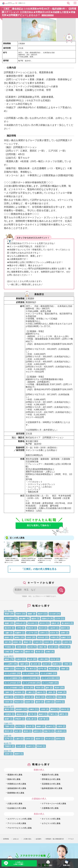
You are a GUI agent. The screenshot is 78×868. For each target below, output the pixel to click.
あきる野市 (9, 619)
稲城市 (7, 638)
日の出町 (53, 614)
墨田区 (28, 652)
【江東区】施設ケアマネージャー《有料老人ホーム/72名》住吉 (61, 560)
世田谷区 (41, 638)
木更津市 (59, 731)
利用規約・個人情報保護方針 (55, 839)
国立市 (41, 628)
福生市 (40, 614)
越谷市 (40, 692)
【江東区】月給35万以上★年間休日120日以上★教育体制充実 (28, 560)
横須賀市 (19, 709)
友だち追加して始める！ (39, 525)
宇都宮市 (8, 746)
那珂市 (59, 739)
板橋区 (64, 638)
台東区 (48, 652)
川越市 (22, 664)
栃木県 (6, 743)
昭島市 (54, 623)
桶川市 (17, 697)
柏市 (17, 731)
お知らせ (16, 839)
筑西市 (38, 739)
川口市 (27, 688)
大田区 (19, 647)
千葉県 (6, 723)
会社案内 (38, 839)
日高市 (19, 659)
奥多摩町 (23, 619)
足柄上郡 (30, 719)
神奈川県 (7, 706)
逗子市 (31, 714)
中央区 (36, 642)
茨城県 (6, 736)
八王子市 (30, 633)
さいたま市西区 (10, 674)
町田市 (53, 633)
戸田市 (38, 688)
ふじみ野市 (9, 664)
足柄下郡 (42, 719)
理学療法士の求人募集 (51, 779)
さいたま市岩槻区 (11, 688)
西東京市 (30, 628)
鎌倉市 (41, 714)
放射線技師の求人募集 (17, 788)
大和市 (43, 709)
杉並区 (29, 638)
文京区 (66, 642)
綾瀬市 (7, 719)
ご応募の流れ (27, 839)
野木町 (40, 746)
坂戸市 (41, 669)
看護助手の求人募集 (50, 775)
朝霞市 (7, 669)
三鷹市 (7, 633)
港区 (56, 642)
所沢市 (53, 659)
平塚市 (51, 714)
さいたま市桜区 (28, 674)
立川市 (58, 619)
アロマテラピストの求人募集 (20, 828)
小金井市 (52, 628)
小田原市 (8, 714)
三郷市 (7, 692)
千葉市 (7, 726)
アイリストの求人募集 (17, 823)
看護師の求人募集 (15, 775)
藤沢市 (53, 709)
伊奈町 (60, 692)
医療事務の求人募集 (16, 793)
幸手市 (59, 702)
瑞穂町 (30, 614)
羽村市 (19, 614)
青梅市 (7, 614)
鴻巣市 (7, 697)
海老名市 (20, 714)
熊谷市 (38, 697)
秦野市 (62, 714)
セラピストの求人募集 (51, 823)
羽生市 (17, 702)
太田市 (7, 754)
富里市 (26, 731)
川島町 (63, 669)
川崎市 (32, 709)
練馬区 (17, 638)
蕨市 (48, 688)
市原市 (60, 726)
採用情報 (6, 839)
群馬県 (6, 751)
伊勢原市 (18, 719)
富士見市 (34, 664)
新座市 (55, 664)
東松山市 (52, 669)
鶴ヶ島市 (30, 669)
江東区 (7, 652)
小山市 (19, 746)
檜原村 (34, 619)
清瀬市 (7, 623)
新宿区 (16, 642)
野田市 (7, 731)
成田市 (36, 731)
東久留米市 (66, 623)
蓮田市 (38, 702)
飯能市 (7, 659)
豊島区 (26, 642)
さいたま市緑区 (48, 683)
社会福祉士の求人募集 (17, 808)
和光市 (19, 669)
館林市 (17, 754)
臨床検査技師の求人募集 (52, 788)
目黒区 (41, 647)
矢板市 (29, 746)
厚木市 (64, 709)
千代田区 (8, 647)
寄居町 (60, 697)
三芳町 (66, 664)
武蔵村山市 (46, 619)
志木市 (45, 664)
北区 (6, 642)
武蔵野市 (18, 633)
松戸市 (19, 726)
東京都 (6, 611)
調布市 (63, 628)
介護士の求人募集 (15, 803)
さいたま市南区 (46, 674)
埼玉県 (6, 656)
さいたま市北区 (10, 683)
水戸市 (7, 739)
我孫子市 (47, 731)
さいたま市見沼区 (29, 683)
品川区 (30, 647)
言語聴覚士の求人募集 (51, 784)
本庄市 (49, 697)
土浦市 (17, 739)
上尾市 (50, 692)
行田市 (7, 702)
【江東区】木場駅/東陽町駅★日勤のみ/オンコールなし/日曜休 (45, 560)
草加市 (57, 688)
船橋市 (39, 726)
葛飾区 (17, 652)
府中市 (42, 623)
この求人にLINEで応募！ (19, 863)
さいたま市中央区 (30, 678)
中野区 (53, 638)
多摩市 (63, 633)
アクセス (71, 839)
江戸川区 (63, 647)
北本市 (28, 697)
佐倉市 (49, 726)
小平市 (19, 628)
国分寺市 (8, 628)
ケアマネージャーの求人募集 (54, 803)
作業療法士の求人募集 (17, 784)
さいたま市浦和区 (11, 678)
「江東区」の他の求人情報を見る (39, 569)
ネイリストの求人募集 (51, 819)
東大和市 (31, 623)
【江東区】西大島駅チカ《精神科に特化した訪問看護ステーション (12, 560)
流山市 (29, 726)
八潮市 (29, 692)
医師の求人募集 (14, 779)
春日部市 (18, 692)
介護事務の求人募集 (50, 808)
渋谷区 (47, 642)
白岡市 (48, 702)
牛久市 (48, 739)
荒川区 (38, 652)
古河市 (28, 739)
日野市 (42, 633)
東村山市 (19, 623)
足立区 (51, 647)
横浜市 (7, 709)
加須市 (28, 702)
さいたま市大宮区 (48, 678)
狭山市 (30, 659)
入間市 (41, 659)
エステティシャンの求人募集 (20, 819)
